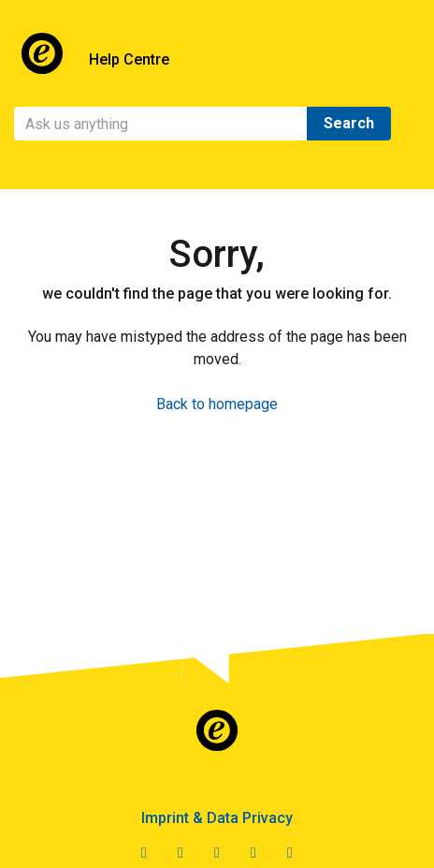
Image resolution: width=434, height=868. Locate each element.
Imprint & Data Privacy (217, 818)
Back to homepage (217, 404)
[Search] (161, 124)
